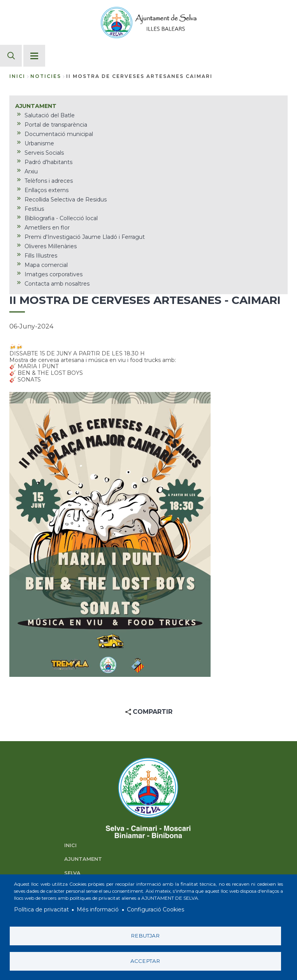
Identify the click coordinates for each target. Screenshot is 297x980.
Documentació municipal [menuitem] (59, 134)
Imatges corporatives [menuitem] (54, 274)
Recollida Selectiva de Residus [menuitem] (66, 200)
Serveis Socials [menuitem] (44, 153)
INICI (70, 845)
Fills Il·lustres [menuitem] (41, 256)
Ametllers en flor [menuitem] (47, 228)
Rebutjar (145, 936)
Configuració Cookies (156, 910)
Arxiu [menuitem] (31, 171)
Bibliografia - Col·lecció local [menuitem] (61, 218)
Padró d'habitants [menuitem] (48, 162)
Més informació (98, 910)
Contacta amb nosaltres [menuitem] (57, 284)
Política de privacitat (41, 910)
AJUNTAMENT (83, 859)
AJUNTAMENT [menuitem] (36, 106)
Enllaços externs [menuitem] (47, 190)
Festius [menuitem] (34, 209)
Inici (17, 76)
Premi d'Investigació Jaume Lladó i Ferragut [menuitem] (85, 237)
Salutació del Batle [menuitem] (50, 115)
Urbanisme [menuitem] (39, 143)
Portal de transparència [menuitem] (56, 125)
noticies (46, 76)
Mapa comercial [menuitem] (46, 265)
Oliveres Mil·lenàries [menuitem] (51, 246)
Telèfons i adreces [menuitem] (49, 181)
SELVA (72, 873)
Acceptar (145, 961)
